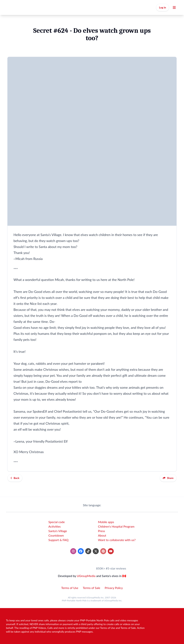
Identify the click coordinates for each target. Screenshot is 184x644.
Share (168, 478)
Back (15, 478)
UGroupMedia (86, 576)
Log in (163, 7)
